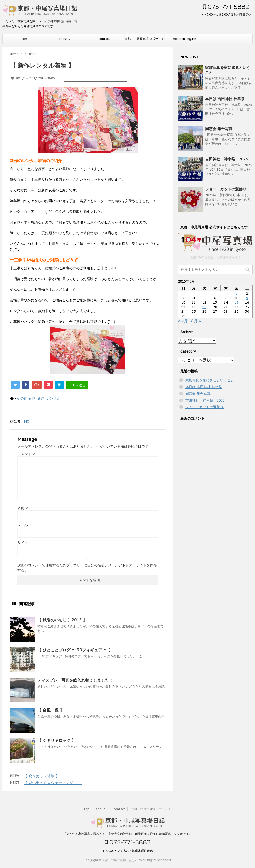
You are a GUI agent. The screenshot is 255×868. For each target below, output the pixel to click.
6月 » (196, 321)
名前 (23, 508)
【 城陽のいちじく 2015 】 (62, 620)
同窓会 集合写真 (219, 129)
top (24, 39)
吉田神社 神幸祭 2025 (226, 159)
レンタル (53, 398)
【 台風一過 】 (51, 710)
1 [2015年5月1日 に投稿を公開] (236, 294)
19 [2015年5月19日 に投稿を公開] (204, 307)
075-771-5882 (226, 7)
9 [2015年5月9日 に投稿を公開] (247, 298)
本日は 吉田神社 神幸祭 (225, 99)
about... (64, 39)
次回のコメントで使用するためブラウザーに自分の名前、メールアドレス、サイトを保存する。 (87, 568)
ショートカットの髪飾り (226, 189)
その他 (22, 398)
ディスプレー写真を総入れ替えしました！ (75, 680)
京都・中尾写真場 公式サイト (145, 39)
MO (27, 421)
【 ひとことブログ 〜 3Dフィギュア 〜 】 (75, 650)
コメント (27, 454)
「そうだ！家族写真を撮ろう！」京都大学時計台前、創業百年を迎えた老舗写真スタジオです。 (127, 834)
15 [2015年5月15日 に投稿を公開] (236, 303)
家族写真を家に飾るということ (210, 380)
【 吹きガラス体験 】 (41, 776)
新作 (41, 398)
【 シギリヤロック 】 (57, 740)
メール (25, 525)
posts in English (185, 39)
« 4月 (183, 321)
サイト (23, 543)
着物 (32, 398)
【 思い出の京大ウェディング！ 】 (53, 783)
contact (104, 39)
